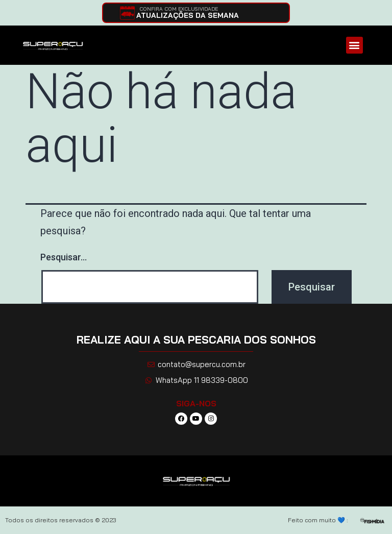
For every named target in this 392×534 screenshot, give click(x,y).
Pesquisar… (64, 257)
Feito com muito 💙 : (318, 520)
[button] (354, 45)
